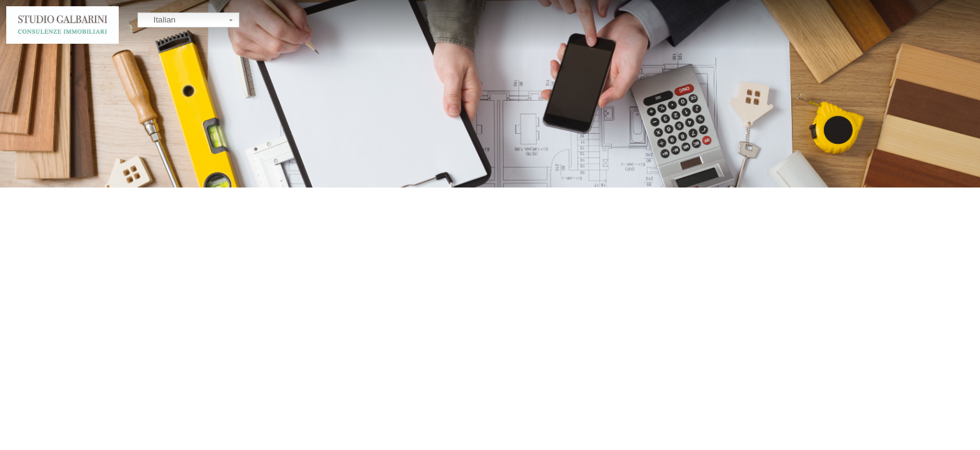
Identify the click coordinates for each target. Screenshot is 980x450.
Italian (158, 21)
